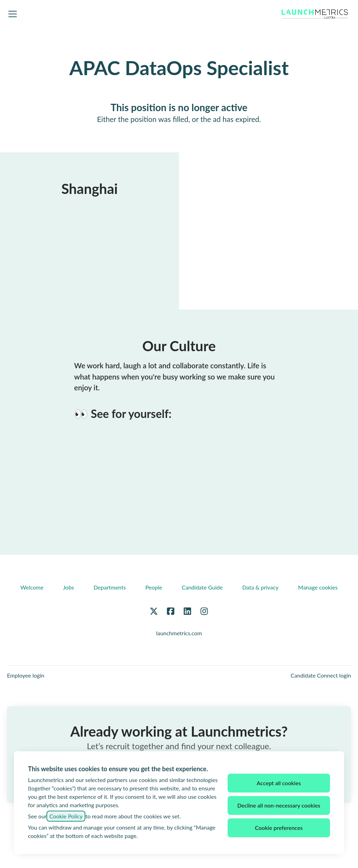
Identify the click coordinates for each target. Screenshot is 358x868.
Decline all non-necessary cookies (279, 805)
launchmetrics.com (179, 633)
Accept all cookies (279, 783)
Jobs (68, 587)
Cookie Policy (66, 816)
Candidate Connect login (321, 675)
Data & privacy (260, 587)
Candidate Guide (202, 587)
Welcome (32, 587)
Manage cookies (318, 587)
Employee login (26, 675)
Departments (110, 587)
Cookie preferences (279, 828)
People (154, 587)
